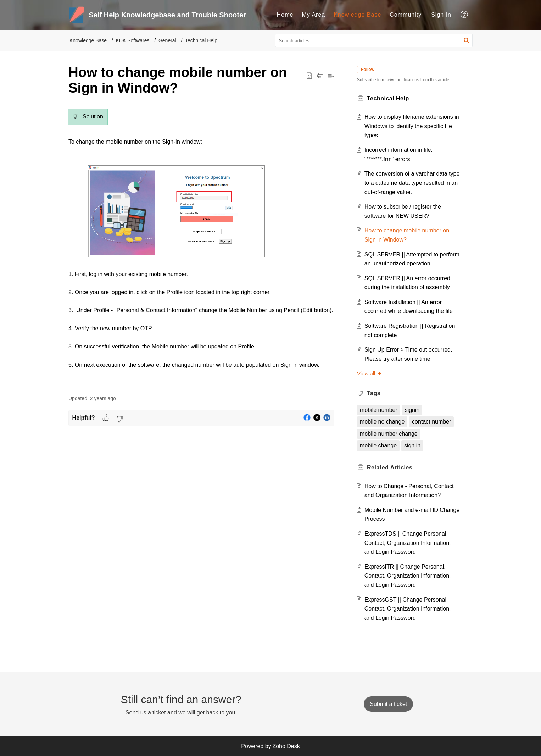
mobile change (378, 445)
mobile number (379, 410)
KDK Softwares (133, 40)
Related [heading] (390, 467)
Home (285, 15)
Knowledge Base (357, 15)
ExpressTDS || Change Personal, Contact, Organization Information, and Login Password (408, 543)
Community (406, 15)
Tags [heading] (374, 393)
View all (370, 373)
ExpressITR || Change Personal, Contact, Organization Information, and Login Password (408, 576)
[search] (374, 40)
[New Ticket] (388, 704)
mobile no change (382, 422)
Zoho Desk (286, 746)
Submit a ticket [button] (388, 704)
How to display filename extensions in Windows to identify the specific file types (412, 126)
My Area (314, 15)
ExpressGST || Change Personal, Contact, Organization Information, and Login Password (408, 609)
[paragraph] (201, 246)
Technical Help (201, 40)
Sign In (441, 15)
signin (412, 410)
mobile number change (389, 434)
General (167, 40)
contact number (431, 422)
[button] (465, 15)
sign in (412, 445)
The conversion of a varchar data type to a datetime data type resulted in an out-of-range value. (412, 183)
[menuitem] (285, 15)
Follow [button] (368, 70)
